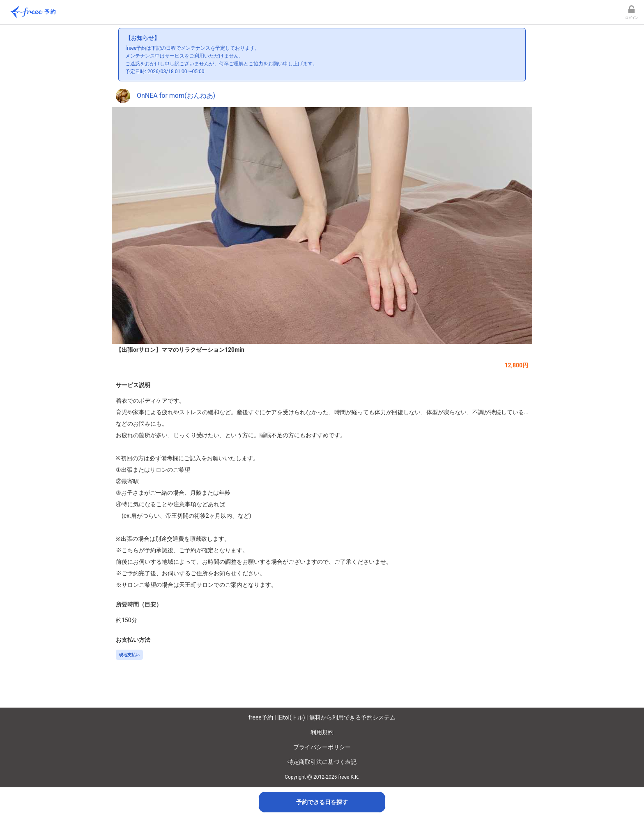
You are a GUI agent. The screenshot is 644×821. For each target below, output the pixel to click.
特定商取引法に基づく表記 (322, 762)
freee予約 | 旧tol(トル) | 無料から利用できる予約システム (322, 717)
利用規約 (322, 732)
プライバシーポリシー (322, 747)
